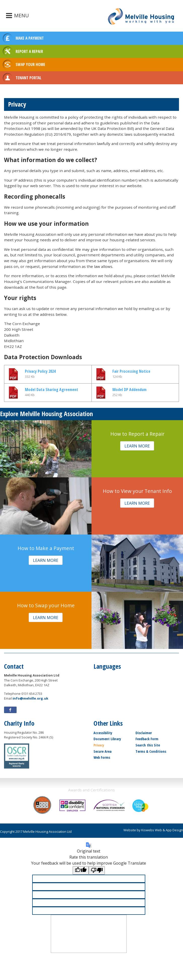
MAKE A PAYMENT (30, 38)
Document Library (107, 739)
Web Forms (102, 757)
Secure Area (103, 751)
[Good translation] (81, 870)
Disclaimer (144, 733)
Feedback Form (147, 739)
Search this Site (148, 745)
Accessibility (103, 733)
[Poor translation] (97, 870)
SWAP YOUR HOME (30, 64)
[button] (137, 446)
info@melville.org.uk (30, 698)
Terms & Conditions (151, 751)
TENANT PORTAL (29, 78)
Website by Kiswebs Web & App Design (153, 830)
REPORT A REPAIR (29, 51)
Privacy (99, 745)
